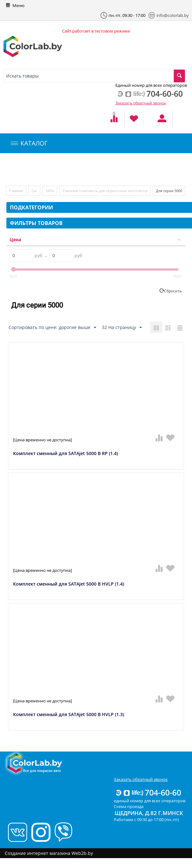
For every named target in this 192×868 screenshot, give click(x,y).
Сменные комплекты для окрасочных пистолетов (105, 191)
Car (34, 191)
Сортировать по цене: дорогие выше (52, 328)
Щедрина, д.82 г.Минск (149, 813)
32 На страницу (122, 328)
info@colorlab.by (169, 15)
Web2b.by (82, 853)
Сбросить (173, 291)
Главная (16, 191)
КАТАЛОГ (29, 143)
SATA (50, 191)
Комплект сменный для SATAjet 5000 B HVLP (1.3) (69, 715)
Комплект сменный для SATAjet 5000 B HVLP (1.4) (69, 584)
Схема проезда (129, 806)
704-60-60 (148, 792)
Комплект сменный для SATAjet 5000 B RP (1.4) (65, 454)
